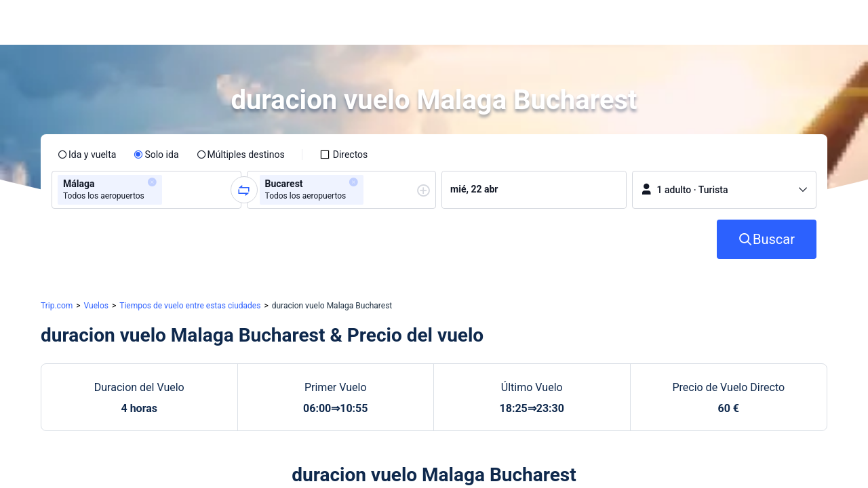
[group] (146, 190)
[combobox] (170, 190)
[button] (746, 22)
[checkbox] (344, 155)
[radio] (87, 155)
